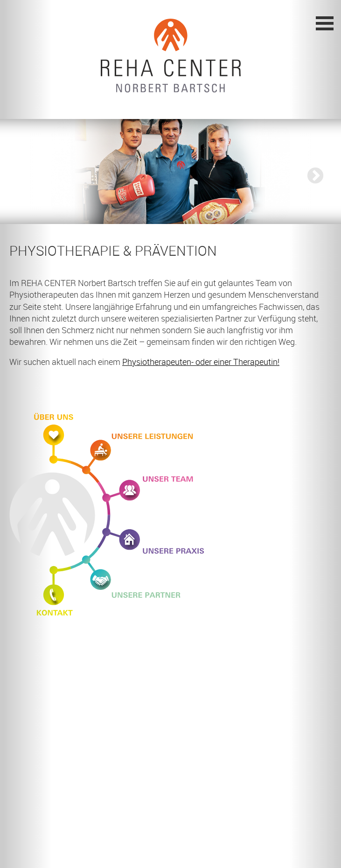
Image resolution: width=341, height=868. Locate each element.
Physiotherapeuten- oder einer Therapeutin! (201, 362)
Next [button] (311, 176)
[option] (170, 171)
